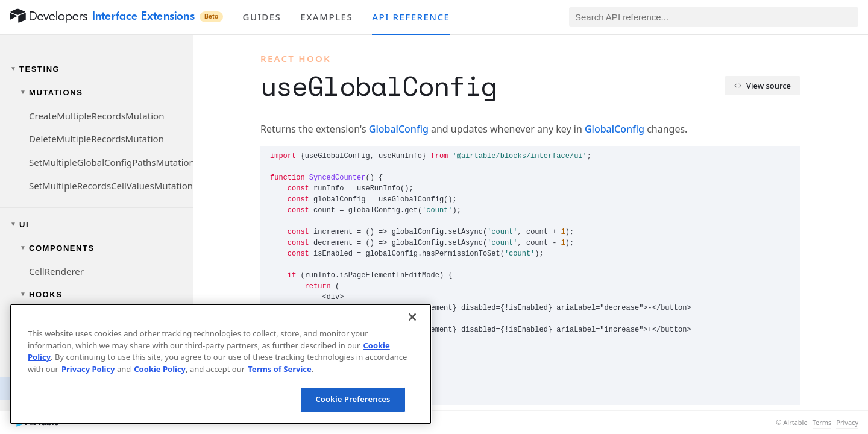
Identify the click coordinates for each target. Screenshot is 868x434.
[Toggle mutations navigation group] (96, 93)
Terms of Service (280, 369)
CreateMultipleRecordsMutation (96, 116)
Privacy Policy (88, 369)
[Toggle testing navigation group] (96, 69)
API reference (411, 17)
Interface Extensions (158, 16)
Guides (262, 17)
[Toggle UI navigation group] (96, 225)
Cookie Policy (160, 369)
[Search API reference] (714, 17)
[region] (221, 364)
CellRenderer (56, 271)
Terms (822, 423)
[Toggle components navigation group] (96, 248)
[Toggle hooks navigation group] (96, 294)
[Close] (412, 317)
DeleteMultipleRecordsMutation (96, 139)
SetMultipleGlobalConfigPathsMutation (111, 162)
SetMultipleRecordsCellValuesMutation (111, 186)
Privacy (847, 423)
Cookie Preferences (353, 399)
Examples (326, 17)
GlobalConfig (399, 129)
